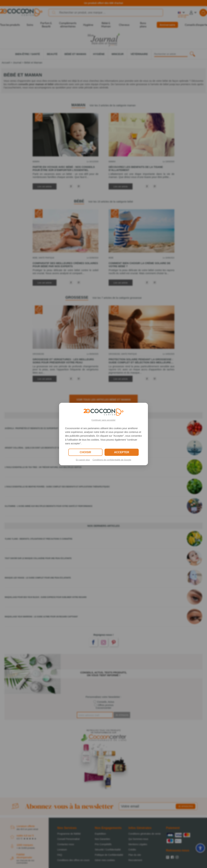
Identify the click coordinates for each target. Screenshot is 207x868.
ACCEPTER (122, 452)
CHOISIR (85, 452)
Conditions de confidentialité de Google (112, 460)
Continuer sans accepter (104, 420)
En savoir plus (83, 460)
